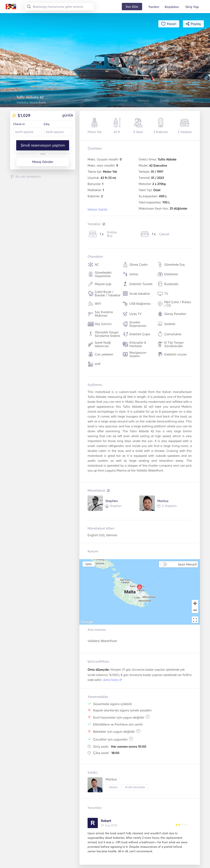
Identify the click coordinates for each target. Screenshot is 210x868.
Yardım (154, 7)
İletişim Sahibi (98, 209)
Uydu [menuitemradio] (89, 564)
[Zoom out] (195, 610)
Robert (106, 821)
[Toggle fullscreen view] (195, 620)
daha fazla (112, 680)
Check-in (19, 124)
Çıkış (46, 124)
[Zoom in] (195, 603)
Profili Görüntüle (135, 787)
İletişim (113, 787)
